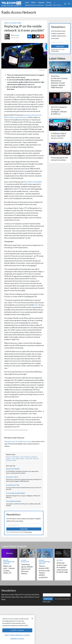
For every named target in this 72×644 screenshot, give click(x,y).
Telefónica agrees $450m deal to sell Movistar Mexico (27, 569)
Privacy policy (28, 532)
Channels (41, 2)
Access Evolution (25, 457)
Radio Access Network (13, 23)
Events (49, 2)
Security (60, 560)
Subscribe (24, 529)
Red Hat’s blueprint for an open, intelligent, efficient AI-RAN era (59, 110)
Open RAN (49, 5)
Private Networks (13, 469)
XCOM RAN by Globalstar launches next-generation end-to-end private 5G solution (22, 472)
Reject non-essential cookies (17, 635)
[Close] (32, 619)
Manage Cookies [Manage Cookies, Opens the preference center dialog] (17, 639)
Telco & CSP (28, 459)
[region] (17, 630)
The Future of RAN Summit (16, 493)
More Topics (58, 5)
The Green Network (13, 501)
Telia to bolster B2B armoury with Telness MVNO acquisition (44, 572)
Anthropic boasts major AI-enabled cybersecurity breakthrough (62, 567)
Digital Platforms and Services (35, 5)
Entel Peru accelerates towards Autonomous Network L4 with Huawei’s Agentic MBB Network (24, 480)
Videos (34, 2)
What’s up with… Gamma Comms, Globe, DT (9, 569)
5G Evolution (15, 457)
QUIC (36, 305)
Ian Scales (16, 35)
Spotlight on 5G (12, 477)
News (27, 2)
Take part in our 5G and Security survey (18, 441)
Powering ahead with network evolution (59, 159)
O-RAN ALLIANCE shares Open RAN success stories (59, 136)
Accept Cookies (17, 630)
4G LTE (8, 457)
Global (18, 459)
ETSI (13, 459)
